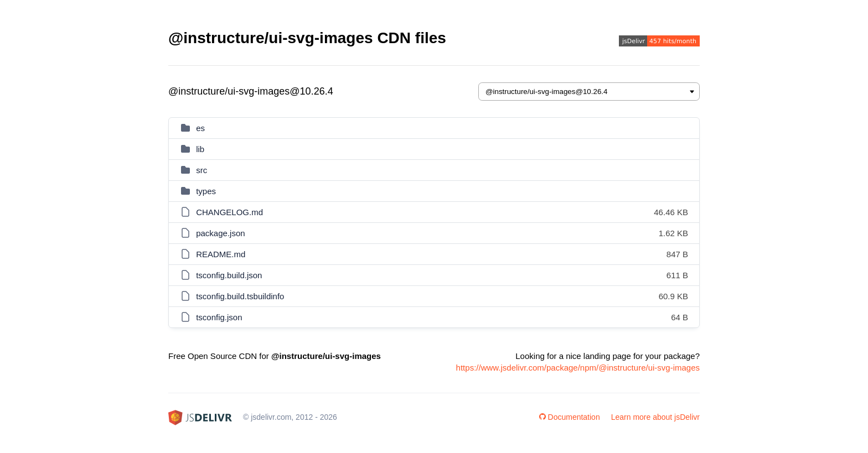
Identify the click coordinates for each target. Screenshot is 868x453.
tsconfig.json (219, 317)
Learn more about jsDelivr (655, 417)
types (206, 191)
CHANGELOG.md (229, 212)
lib (200, 149)
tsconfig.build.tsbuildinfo (240, 296)
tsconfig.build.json (229, 275)
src (201, 170)
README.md (221, 254)
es (200, 128)
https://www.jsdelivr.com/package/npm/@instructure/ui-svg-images (578, 368)
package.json (220, 233)
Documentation (570, 417)
